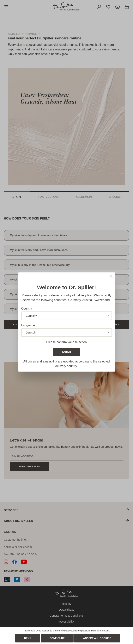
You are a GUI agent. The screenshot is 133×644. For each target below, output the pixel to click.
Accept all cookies (97, 638)
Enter (66, 352)
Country (27, 308)
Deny (28, 638)
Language (28, 325)
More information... (101, 631)
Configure (57, 638)
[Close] (111, 277)
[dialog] (66, 322)
